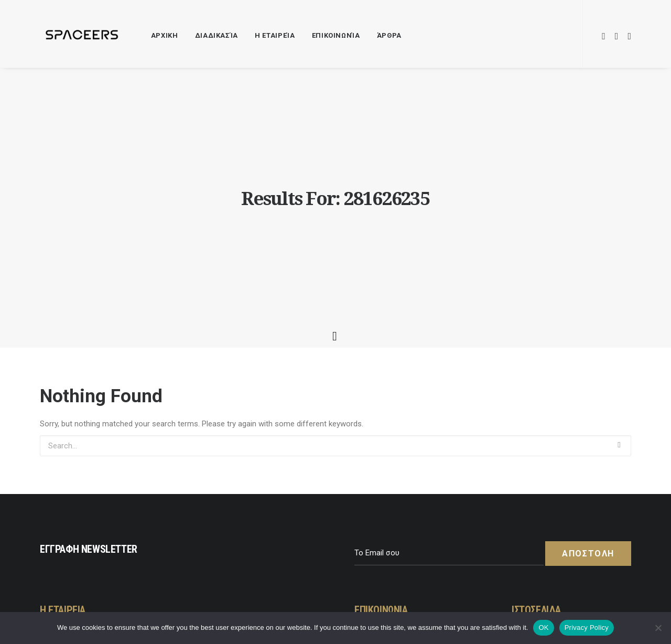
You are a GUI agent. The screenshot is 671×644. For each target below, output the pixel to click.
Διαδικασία (217, 35)
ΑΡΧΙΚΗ (165, 35)
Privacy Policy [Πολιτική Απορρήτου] (587, 627)
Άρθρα (389, 35)
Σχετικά (535, 534)
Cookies (535, 519)
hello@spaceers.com (399, 503)
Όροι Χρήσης (544, 488)
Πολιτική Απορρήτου (558, 503)
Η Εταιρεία (275, 35)
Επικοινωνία (336, 35)
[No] (658, 628)
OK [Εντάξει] (543, 627)
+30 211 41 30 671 (395, 519)
